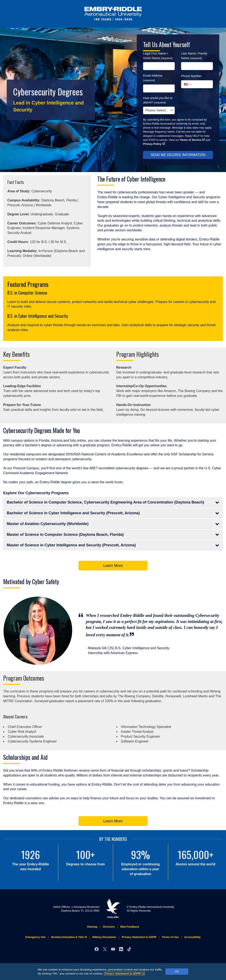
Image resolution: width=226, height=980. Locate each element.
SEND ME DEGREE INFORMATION (178, 155)
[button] (187, 84)
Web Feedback (130, 927)
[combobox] (159, 110)
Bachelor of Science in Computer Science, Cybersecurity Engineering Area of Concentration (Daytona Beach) (113, 502)
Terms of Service (192, 140)
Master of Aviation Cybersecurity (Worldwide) (113, 524)
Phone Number (191, 76)
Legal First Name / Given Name (158, 56)
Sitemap (92, 927)
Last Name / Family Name (194, 56)
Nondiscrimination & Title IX (69, 937)
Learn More (113, 566)
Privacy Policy (154, 144)
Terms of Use (170, 937)
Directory (109, 927)
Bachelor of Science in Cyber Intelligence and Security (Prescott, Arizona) (113, 513)
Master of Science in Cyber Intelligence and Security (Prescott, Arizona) (113, 545)
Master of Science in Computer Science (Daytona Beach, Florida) (113, 535)
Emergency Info (35, 937)
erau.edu (113, 909)
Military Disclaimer (104, 937)
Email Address (153, 78)
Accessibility (192, 937)
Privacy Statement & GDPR (124, 974)
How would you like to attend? (158, 100)
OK (177, 972)
